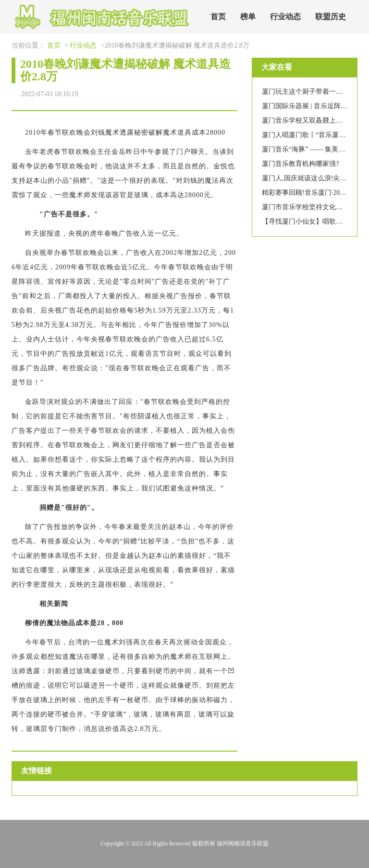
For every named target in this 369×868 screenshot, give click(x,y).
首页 (218, 17)
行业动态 (285, 17)
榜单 (248, 17)
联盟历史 (331, 17)
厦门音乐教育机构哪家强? (300, 164)
